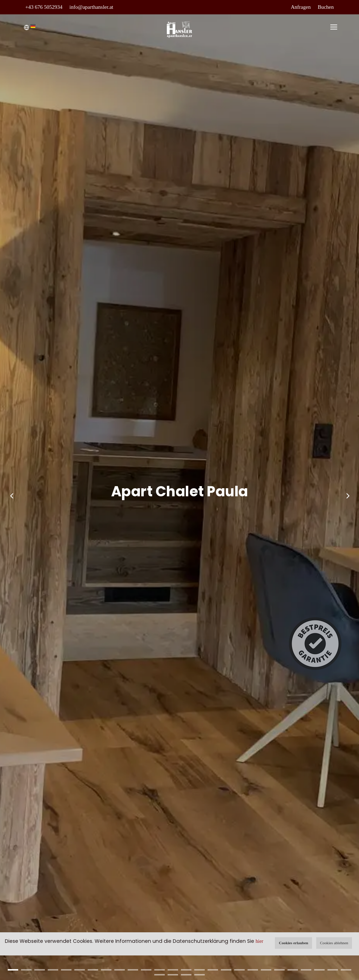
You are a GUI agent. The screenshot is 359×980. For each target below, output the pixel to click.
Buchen (326, 7)
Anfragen (301, 7)
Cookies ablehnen (334, 943)
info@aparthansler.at (91, 7)
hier (259, 941)
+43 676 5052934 (44, 7)
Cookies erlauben (294, 943)
